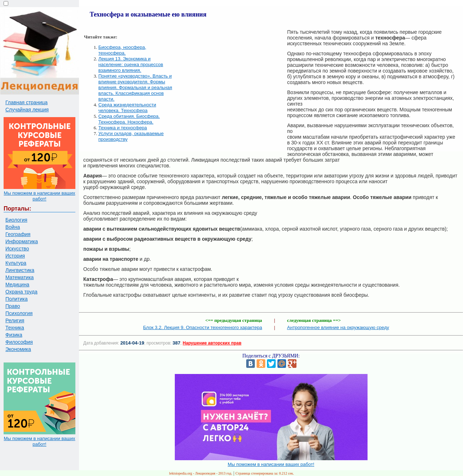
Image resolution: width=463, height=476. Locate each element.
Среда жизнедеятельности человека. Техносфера (127, 108)
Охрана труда (21, 292)
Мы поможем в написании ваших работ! (39, 196)
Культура (16, 263)
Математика (20, 277)
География (18, 234)
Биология (16, 220)
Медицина (17, 285)
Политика (17, 299)
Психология (19, 313)
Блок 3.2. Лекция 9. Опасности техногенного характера (203, 327)
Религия (15, 320)
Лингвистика (20, 270)
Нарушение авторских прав (212, 343)
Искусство (17, 249)
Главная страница (27, 102)
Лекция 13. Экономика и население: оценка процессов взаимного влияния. (131, 64)
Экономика (18, 349)
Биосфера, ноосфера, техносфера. (122, 50)
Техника (15, 328)
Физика (14, 335)
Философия (19, 342)
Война (13, 227)
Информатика (22, 241)
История (15, 256)
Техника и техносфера (123, 128)
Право (13, 306)
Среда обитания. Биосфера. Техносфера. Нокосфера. (129, 119)
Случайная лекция (27, 110)
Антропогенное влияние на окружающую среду (338, 327)
